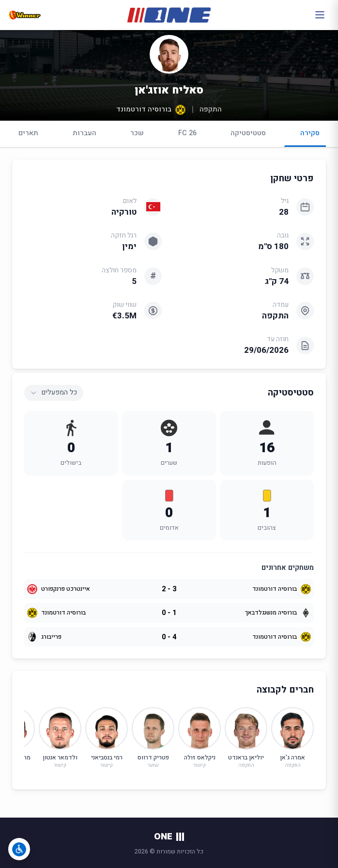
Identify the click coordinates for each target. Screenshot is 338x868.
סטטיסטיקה (248, 133)
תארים (28, 133)
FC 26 (187, 133)
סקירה (310, 137)
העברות (84, 133)
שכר (137, 133)
